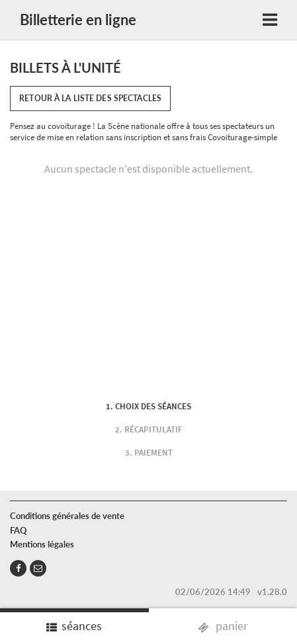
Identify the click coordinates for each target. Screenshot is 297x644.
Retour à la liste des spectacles (90, 98)
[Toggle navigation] (270, 20)
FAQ (19, 530)
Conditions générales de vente (67, 516)
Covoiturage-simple (242, 137)
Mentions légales (42, 544)
